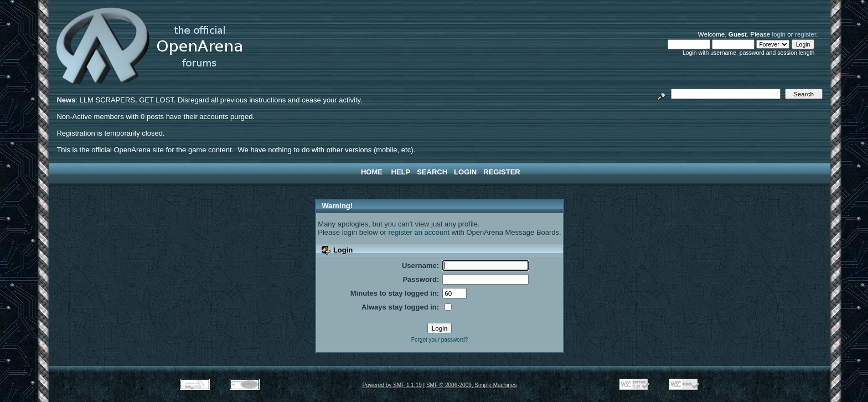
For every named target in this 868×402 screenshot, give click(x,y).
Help (401, 172)
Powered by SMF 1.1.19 (392, 385)
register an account (419, 232)
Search (432, 172)
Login (465, 172)
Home (372, 172)
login (779, 34)
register (805, 34)
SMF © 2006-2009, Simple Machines (472, 385)
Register (502, 172)
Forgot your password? (440, 340)
